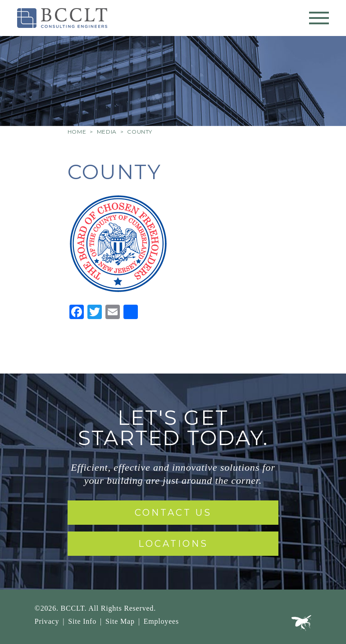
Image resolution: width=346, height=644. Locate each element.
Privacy (47, 621)
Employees (161, 621)
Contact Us (173, 513)
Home (77, 132)
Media (107, 132)
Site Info (82, 621)
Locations (173, 544)
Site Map (120, 621)
